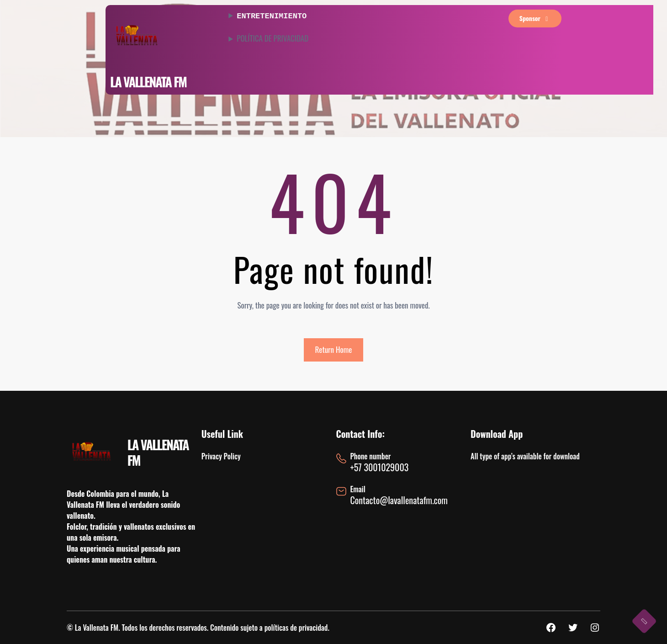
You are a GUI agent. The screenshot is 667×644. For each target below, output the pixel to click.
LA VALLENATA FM (148, 82)
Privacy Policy (221, 456)
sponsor (535, 18)
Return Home (334, 349)
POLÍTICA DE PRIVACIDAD (273, 37)
